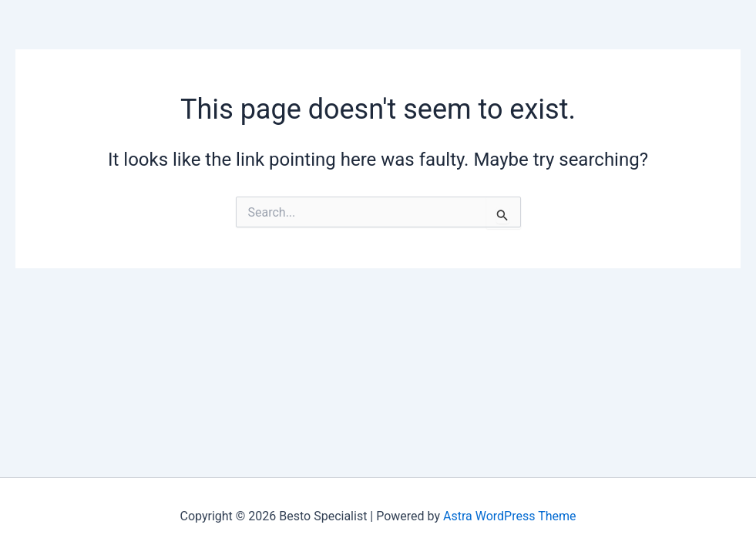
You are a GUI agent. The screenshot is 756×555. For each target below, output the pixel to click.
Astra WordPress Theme (509, 516)
